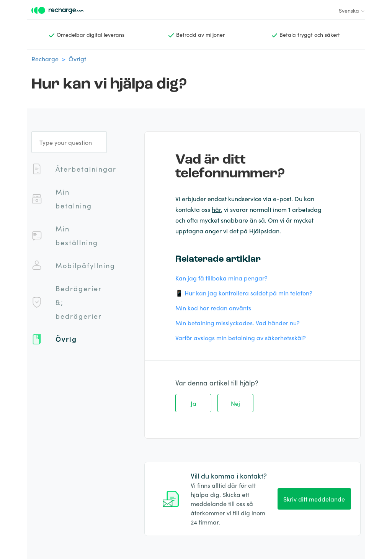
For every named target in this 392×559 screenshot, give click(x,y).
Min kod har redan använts (213, 308)
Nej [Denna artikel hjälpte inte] (235, 403)
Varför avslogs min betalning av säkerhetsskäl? (241, 338)
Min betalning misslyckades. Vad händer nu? (238, 323)
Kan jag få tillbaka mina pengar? (221, 278)
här (216, 209)
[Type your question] (69, 142)
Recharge (45, 59)
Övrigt (77, 59)
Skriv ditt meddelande (314, 499)
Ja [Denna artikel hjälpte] (194, 403)
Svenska (352, 10)
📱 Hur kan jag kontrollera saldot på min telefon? (244, 293)
